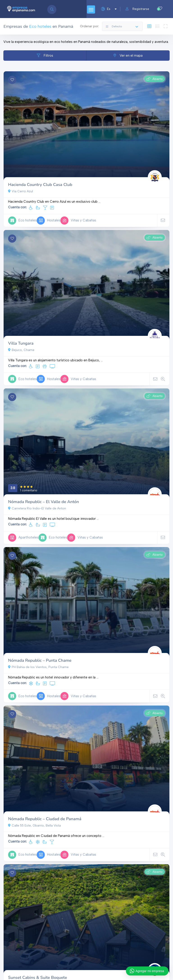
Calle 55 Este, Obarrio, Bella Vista (34, 825)
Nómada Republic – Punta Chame (40, 660)
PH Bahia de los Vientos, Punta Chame (38, 667)
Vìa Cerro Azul (20, 191)
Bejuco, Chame (21, 350)
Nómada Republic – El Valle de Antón (43, 502)
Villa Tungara (21, 343)
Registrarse (137, 9)
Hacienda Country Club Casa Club (40, 185)
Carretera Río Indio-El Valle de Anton (37, 508)
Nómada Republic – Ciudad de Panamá (45, 819)
